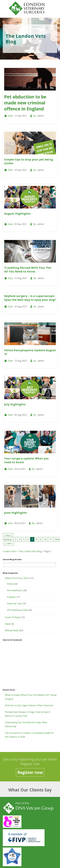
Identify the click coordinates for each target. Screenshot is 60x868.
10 (45, 539)
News (8, 624)
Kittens (11, 584)
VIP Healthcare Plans (18, 610)
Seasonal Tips (14, 603)
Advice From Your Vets (16, 578)
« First (7, 535)
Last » (9, 543)
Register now (30, 772)
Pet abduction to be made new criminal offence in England (25, 103)
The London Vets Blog (30, 551)
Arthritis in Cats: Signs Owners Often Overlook (29, 705)
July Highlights (15, 404)
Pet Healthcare (15, 590)
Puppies (11, 597)
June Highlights (15, 513)
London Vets (9, 551)
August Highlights (17, 214)
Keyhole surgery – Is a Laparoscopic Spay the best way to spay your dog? (30, 298)
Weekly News (12, 630)
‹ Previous (8, 537)
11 (51, 539)
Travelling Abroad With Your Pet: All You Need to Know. (28, 270)
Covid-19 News (13, 617)
